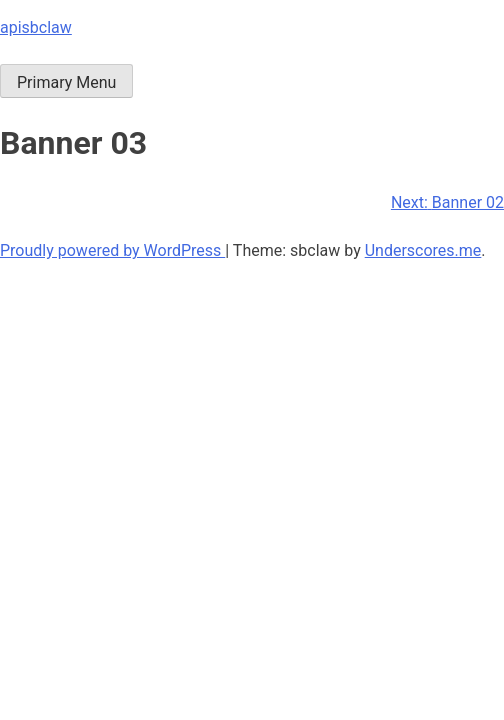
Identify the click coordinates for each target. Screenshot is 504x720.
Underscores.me (423, 250)
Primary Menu (66, 82)
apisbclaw (36, 27)
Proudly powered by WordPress (112, 250)
